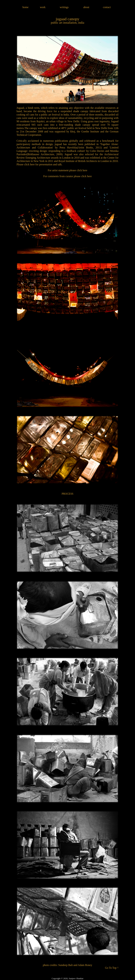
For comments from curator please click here (68, 176)
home (25, 7)
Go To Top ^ (112, 968)
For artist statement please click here (67, 170)
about (86, 7)
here (32, 164)
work (43, 7)
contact (107, 7)
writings (64, 7)
